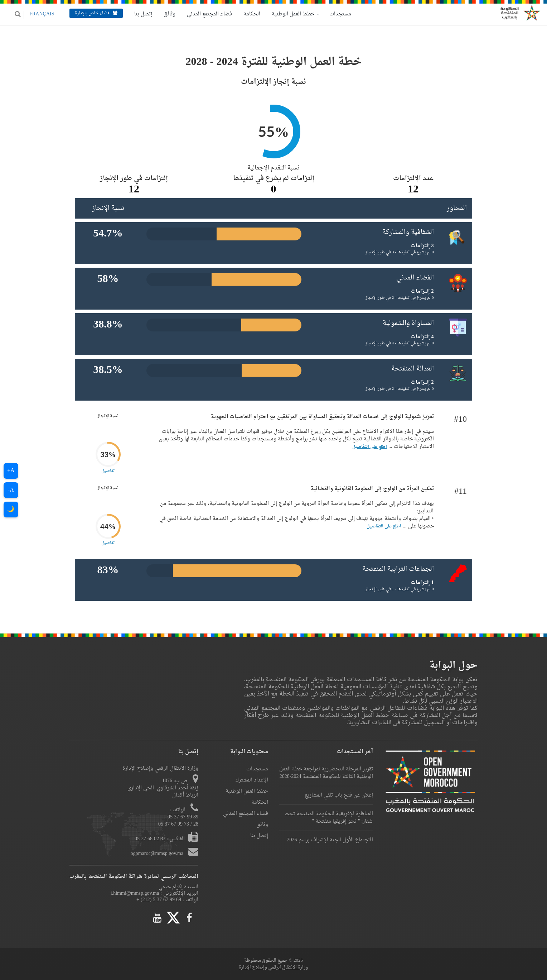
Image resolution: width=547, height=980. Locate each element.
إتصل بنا (142, 14)
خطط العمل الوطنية (292, 14)
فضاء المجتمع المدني (209, 14)
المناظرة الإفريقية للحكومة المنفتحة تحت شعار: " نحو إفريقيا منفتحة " (329, 818)
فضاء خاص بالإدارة (95, 13)
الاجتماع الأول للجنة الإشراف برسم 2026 (330, 840)
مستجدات (340, 14)
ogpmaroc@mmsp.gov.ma (158, 854)
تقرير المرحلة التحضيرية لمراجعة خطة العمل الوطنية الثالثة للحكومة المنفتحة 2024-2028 (326, 773)
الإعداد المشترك (252, 780)
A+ (11, 471)
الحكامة (251, 14)
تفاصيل (108, 471)
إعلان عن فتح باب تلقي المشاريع (339, 795)
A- (11, 490)
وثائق (169, 14)
